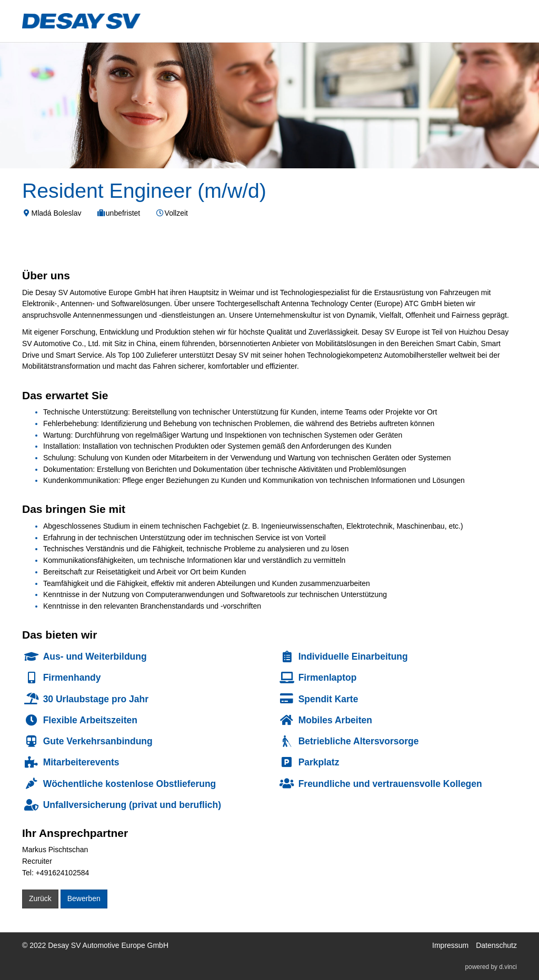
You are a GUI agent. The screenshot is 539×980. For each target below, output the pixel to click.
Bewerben (84, 898)
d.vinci (508, 967)
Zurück (40, 898)
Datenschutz (496, 945)
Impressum (450, 945)
